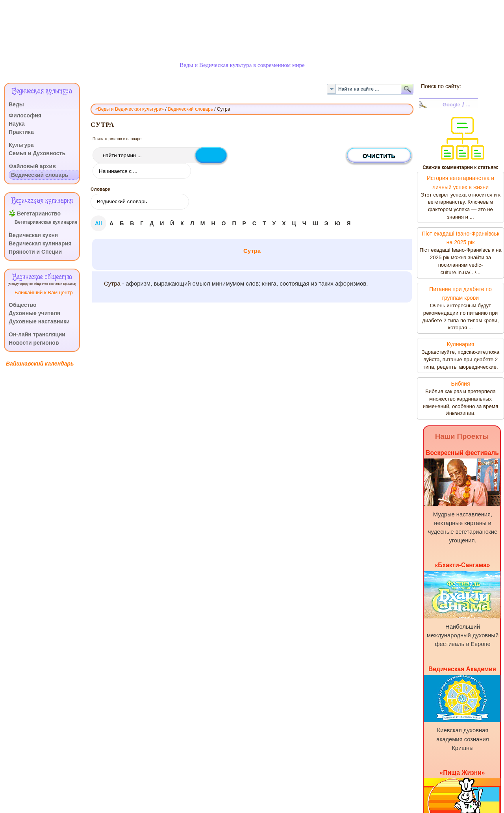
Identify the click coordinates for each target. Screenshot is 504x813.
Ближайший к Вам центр (44, 292)
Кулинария (461, 344)
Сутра (252, 251)
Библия (460, 384)
